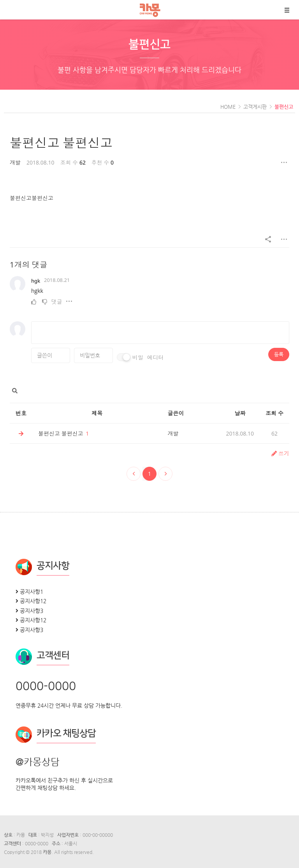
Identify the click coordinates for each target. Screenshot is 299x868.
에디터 (155, 357)
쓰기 (280, 453)
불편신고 (284, 107)
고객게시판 (255, 107)
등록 (279, 354)
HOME (228, 107)
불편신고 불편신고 (61, 143)
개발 (15, 162)
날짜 (240, 413)
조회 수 (274, 413)
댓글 (57, 302)
